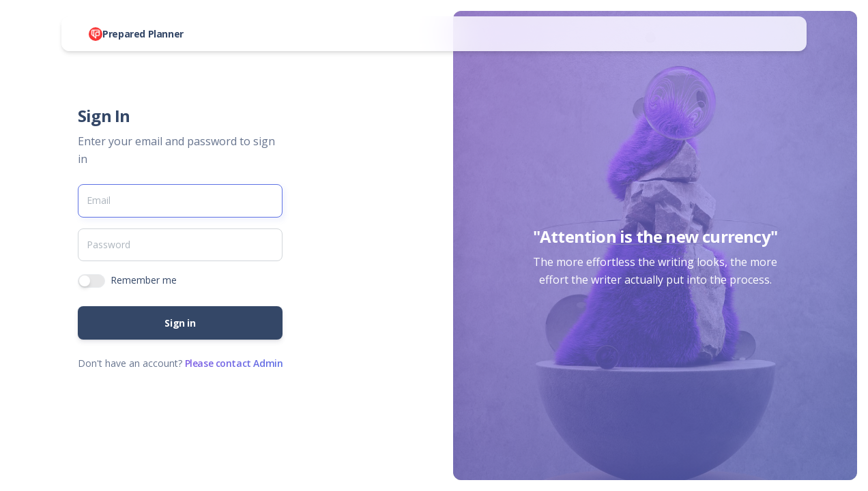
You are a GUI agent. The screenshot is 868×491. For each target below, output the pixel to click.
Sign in (180, 323)
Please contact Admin (234, 363)
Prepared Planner (143, 34)
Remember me (144, 280)
